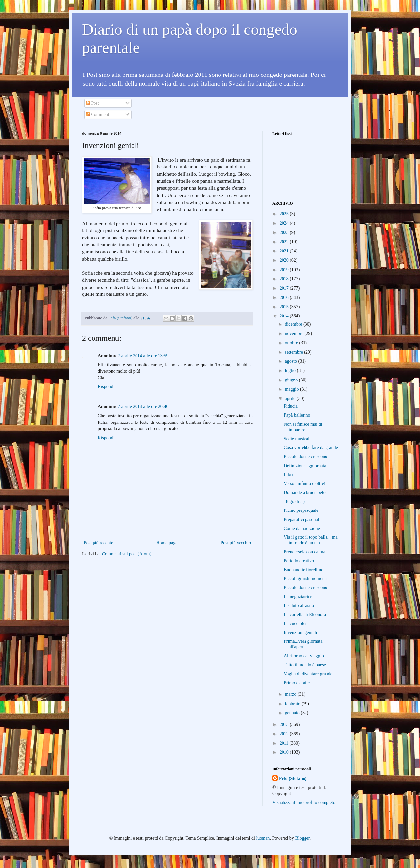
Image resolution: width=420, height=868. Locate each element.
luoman (263, 838)
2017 (285, 288)
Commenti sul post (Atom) (127, 554)
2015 (285, 307)
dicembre (294, 324)
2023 (285, 233)
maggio (292, 389)
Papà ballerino (297, 415)
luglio (291, 370)
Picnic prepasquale (301, 510)
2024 (285, 223)
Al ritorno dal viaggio (304, 656)
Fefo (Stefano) (293, 779)
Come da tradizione (302, 528)
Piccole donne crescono (305, 456)
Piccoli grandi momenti (305, 579)
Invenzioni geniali (300, 632)
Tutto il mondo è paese (305, 665)
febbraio (293, 704)
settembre (294, 352)
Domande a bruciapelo (305, 493)
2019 (285, 270)
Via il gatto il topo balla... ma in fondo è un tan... (311, 540)
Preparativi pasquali (302, 520)
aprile (291, 398)
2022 (285, 242)
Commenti (98, 114)
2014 (285, 316)
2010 (285, 752)
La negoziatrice (298, 597)
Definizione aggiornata (305, 466)
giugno (292, 380)
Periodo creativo (299, 561)
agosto (291, 361)
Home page (167, 543)
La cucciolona (297, 624)
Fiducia (291, 406)
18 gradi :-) (294, 501)
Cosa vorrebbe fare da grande (311, 448)
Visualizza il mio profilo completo (304, 803)
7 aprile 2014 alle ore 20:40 (143, 407)
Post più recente (98, 543)
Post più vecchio (236, 543)
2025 (285, 214)
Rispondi (106, 387)
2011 (285, 743)
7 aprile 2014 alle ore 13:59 (143, 356)
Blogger (302, 838)
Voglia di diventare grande (308, 674)
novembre (294, 333)
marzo (291, 694)
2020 (285, 260)
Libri (288, 475)
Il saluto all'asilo (299, 606)
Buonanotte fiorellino (304, 570)
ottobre (292, 343)
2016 (285, 298)
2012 (285, 734)
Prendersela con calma (304, 552)
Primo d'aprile (297, 683)
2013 (285, 724)
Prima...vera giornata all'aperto (303, 644)
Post (93, 103)
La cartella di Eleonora (305, 614)
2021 (285, 251)
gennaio (293, 713)
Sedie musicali (297, 439)
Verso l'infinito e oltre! (305, 483)
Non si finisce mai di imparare (303, 427)
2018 (285, 279)
